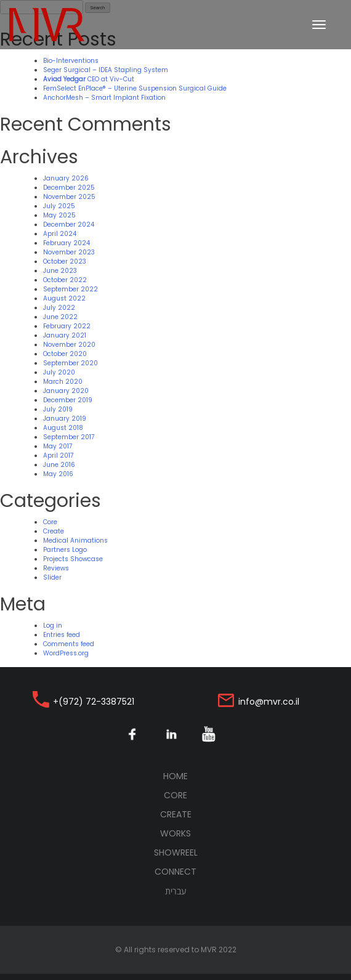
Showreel (176, 852)
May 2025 (59, 215)
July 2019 (58, 409)
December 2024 (69, 225)
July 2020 (59, 372)
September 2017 (69, 437)
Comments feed (69, 644)
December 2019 (68, 400)
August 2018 (63, 428)
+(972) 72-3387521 (94, 702)
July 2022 (59, 308)
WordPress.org (66, 653)
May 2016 (58, 474)
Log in (53, 626)
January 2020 (66, 391)
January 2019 (65, 419)
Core (50, 522)
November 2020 (69, 345)
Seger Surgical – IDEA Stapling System (106, 70)
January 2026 (66, 178)
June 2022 (60, 317)
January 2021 (65, 335)
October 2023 (65, 261)
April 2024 (60, 234)
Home (198, 776)
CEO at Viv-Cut (89, 79)
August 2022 (64, 298)
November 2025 (69, 197)
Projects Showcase (73, 559)
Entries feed (62, 635)
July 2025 (59, 206)
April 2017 (58, 456)
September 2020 (71, 363)
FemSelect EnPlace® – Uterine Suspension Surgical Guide (135, 88)
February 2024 (67, 243)
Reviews (56, 568)
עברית (176, 891)
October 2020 (65, 354)
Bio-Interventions (71, 61)
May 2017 (58, 446)
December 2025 (69, 188)
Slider (52, 577)
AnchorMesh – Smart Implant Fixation (104, 98)
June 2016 (59, 465)
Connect (175, 872)
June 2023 (60, 271)
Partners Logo (65, 550)
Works (175, 833)
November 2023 (69, 252)
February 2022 (67, 326)
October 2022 (65, 280)
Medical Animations (75, 541)
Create (54, 531)
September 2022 (71, 289)
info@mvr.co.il (269, 702)
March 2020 (63, 382)
